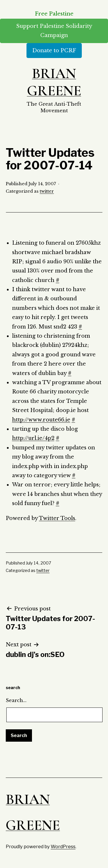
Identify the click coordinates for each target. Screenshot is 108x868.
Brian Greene (54, 82)
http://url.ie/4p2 (33, 438)
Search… (16, 700)
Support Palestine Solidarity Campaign (54, 31)
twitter (47, 191)
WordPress (63, 846)
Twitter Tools (57, 518)
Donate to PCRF (54, 51)
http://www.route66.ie (41, 420)
